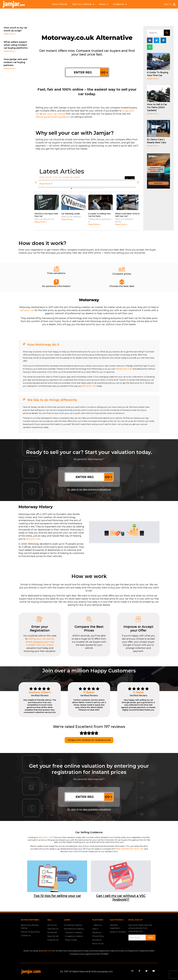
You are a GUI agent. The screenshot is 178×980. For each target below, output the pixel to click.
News (104, 4)
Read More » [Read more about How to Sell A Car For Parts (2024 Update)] (153, 114)
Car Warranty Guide (71, 214)
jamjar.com (47, 951)
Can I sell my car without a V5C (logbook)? (121, 898)
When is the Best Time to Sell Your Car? (127, 215)
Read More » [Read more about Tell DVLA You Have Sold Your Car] (41, 222)
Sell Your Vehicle (83, 4)
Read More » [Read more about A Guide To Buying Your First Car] (153, 79)
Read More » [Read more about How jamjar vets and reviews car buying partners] (10, 68)
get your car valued (54, 114)
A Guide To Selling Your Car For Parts (100, 215)
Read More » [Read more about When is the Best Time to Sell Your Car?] (122, 224)
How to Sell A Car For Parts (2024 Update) (157, 107)
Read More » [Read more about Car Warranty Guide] (68, 219)
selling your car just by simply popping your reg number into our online (40, 642)
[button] (36, 182)
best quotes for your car (130, 849)
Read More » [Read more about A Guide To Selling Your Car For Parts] (95, 224)
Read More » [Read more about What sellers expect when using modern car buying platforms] (10, 51)
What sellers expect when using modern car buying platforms (16, 45)
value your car (124, 369)
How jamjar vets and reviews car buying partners (16, 62)
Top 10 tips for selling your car (57, 896)
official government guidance (53, 117)
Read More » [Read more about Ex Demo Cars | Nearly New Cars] (153, 146)
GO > (104, 72)
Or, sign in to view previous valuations (89, 490)
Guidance (120, 4)
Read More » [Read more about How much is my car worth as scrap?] (10, 34)
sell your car (27, 310)
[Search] (167, 33)
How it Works (60, 4)
